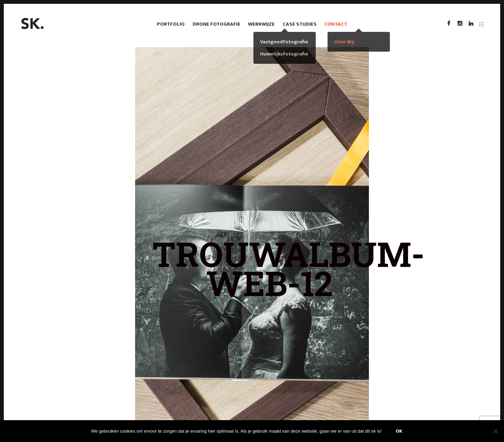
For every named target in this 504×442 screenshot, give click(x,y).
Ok (399, 431)
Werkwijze (261, 24)
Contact (336, 24)
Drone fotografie (216, 24)
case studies (300, 24)
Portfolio (171, 24)
